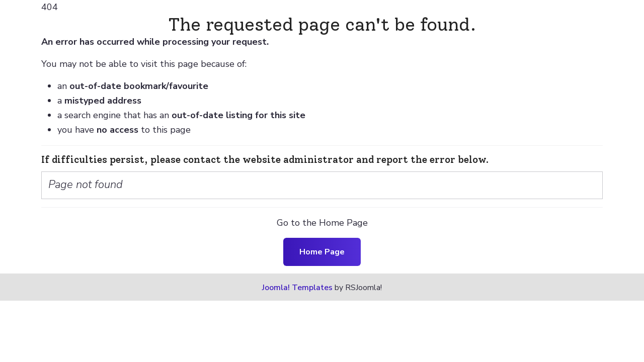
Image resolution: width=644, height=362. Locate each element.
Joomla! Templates (297, 288)
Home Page (322, 252)
